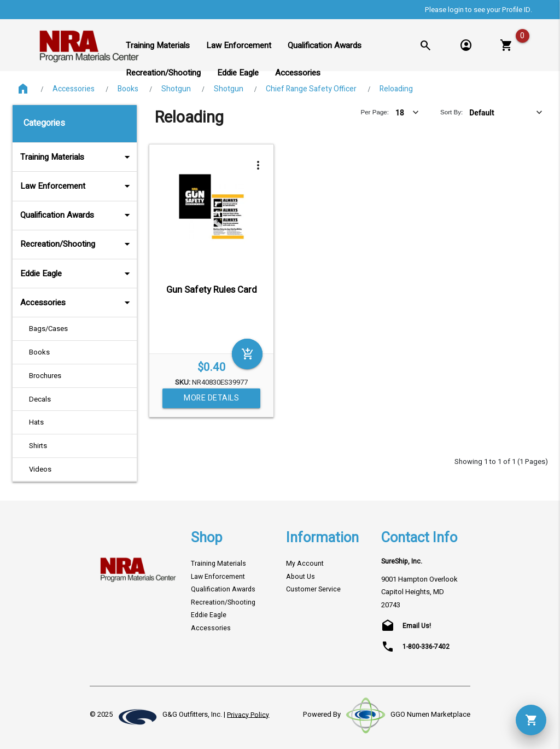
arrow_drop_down (113, 157)
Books (128, 89)
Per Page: (375, 112)
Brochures (45, 376)
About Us (301, 577)
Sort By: (451, 112)
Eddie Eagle (77, 274)
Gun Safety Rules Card (212, 290)
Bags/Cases (48, 329)
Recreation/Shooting (77, 244)
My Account (305, 564)
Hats (36, 422)
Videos (40, 469)
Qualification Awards (77, 215)
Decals (40, 399)
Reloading (396, 89)
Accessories (74, 89)
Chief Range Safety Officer (311, 89)
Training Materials (77, 157)
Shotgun (176, 89)
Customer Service (313, 589)
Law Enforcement (77, 186)
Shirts (38, 446)
